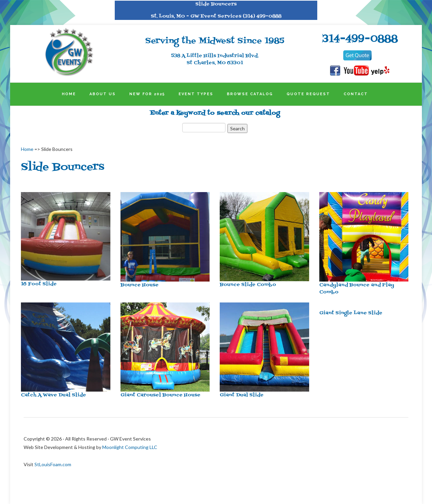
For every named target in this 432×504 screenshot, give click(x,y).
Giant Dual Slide (242, 395)
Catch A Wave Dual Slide (53, 395)
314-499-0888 (360, 39)
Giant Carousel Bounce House (160, 395)
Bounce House (140, 285)
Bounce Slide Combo (248, 285)
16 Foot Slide (39, 284)
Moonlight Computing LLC (130, 447)
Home (27, 149)
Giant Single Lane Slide (351, 313)
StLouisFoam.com (53, 464)
